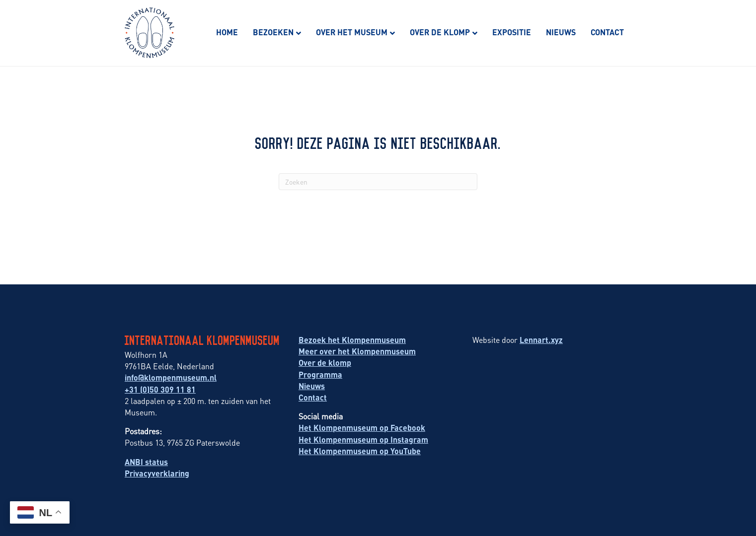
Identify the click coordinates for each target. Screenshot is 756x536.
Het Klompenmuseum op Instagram (363, 439)
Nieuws (561, 32)
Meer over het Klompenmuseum (357, 351)
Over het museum (352, 32)
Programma (320, 374)
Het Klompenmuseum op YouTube (360, 451)
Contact (607, 32)
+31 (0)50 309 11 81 (160, 389)
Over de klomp (440, 32)
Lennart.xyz (541, 340)
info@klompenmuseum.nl (171, 377)
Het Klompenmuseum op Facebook (362, 428)
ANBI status (146, 462)
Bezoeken (273, 32)
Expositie (512, 32)
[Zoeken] (378, 182)
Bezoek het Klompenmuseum (352, 340)
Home (227, 32)
